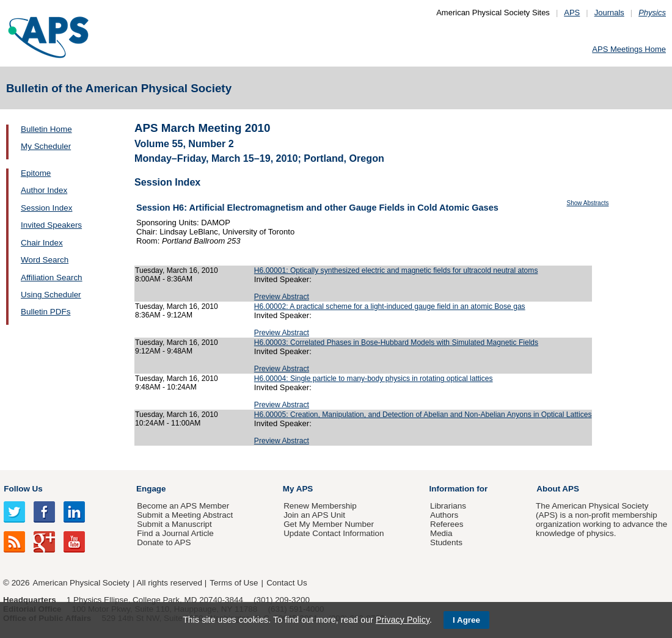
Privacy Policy (403, 620)
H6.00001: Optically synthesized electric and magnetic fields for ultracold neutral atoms (396, 270)
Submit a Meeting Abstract (185, 515)
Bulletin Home (46, 129)
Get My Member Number (329, 524)
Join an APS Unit (314, 515)
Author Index (44, 190)
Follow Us (23, 489)
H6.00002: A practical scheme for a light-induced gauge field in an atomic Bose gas (390, 306)
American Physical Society (81, 583)
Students (446, 542)
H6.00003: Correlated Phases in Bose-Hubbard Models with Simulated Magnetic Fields (396, 343)
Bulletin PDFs (46, 312)
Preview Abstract (282, 297)
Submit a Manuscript (174, 524)
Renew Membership (320, 506)
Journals (609, 13)
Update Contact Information (334, 533)
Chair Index (42, 243)
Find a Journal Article (175, 533)
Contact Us (287, 583)
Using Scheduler (51, 295)
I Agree (466, 620)
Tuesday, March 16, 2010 (177, 270)
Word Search (45, 260)
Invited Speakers (51, 225)
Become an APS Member (183, 506)
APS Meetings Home (629, 49)
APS (572, 13)
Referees (447, 524)
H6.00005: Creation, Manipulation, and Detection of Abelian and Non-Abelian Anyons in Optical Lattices (423, 415)
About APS (558, 489)
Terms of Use (234, 583)
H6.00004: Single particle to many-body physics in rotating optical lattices (374, 379)
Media (441, 533)
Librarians (448, 506)
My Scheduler (46, 146)
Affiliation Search (52, 277)
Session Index (46, 208)
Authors (444, 515)
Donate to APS (164, 542)
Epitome (36, 173)
